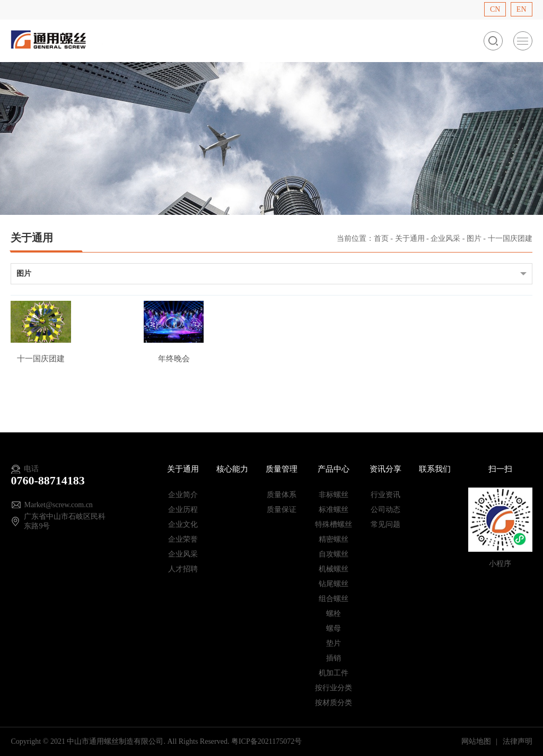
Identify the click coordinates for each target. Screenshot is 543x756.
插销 (334, 658)
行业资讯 (386, 495)
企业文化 (183, 524)
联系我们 (435, 469)
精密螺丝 (334, 539)
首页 (381, 238)
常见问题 (386, 524)
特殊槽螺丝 (334, 524)
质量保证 (282, 510)
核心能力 (232, 469)
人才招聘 (183, 569)
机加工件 (334, 673)
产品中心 (334, 469)
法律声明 (518, 741)
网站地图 (477, 741)
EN (522, 9)
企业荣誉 (183, 539)
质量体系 (282, 495)
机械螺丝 (334, 569)
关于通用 (410, 238)
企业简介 (183, 495)
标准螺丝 (334, 510)
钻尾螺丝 (334, 584)
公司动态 (386, 510)
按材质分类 (334, 703)
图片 (474, 238)
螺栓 (334, 614)
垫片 (334, 643)
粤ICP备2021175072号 (266, 741)
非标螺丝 (334, 495)
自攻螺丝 (334, 554)
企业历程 (183, 510)
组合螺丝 (334, 599)
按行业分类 (334, 688)
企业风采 (445, 238)
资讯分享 (386, 469)
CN (495, 9)
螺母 (334, 628)
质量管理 (282, 469)
